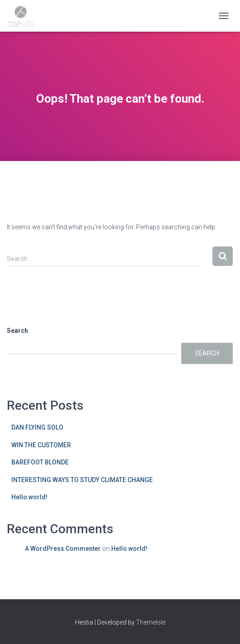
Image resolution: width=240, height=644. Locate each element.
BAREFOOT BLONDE (40, 462)
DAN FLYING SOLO (37, 427)
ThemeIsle (151, 622)
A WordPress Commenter (63, 549)
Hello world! (29, 497)
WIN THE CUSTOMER (41, 445)
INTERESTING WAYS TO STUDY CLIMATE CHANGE (82, 480)
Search (17, 331)
